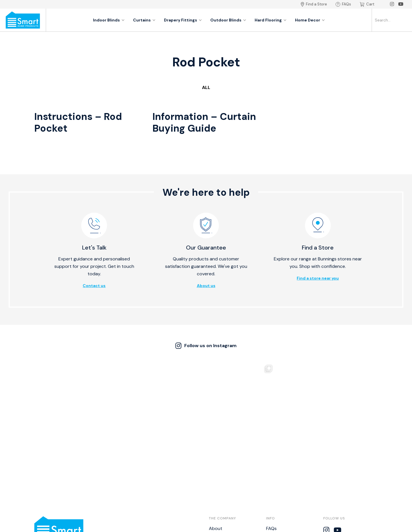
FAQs (343, 4)
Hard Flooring (271, 20)
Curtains (144, 20)
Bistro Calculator (284, 486)
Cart (367, 4)
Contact (218, 469)
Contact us (94, 286)
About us (206, 286)
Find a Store (314, 4)
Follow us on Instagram (206, 346)
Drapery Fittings (183, 20)
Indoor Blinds (109, 20)
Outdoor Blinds (228, 20)
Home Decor (310, 20)
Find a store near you (318, 278)
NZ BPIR (274, 495)
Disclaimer (277, 477)
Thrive (242, 525)
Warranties (278, 469)
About (216, 460)
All (206, 87)
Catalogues (221, 486)
